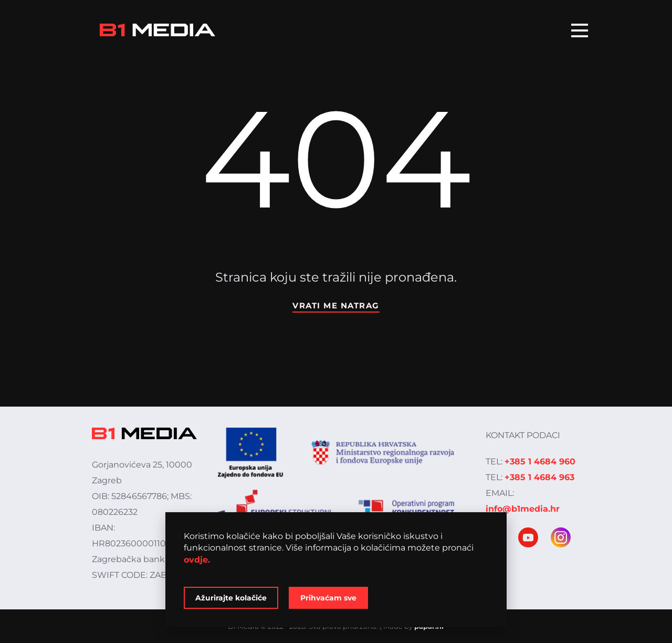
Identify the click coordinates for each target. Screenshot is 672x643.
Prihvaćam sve (328, 598)
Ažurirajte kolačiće (231, 598)
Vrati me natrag (336, 305)
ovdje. (197, 560)
